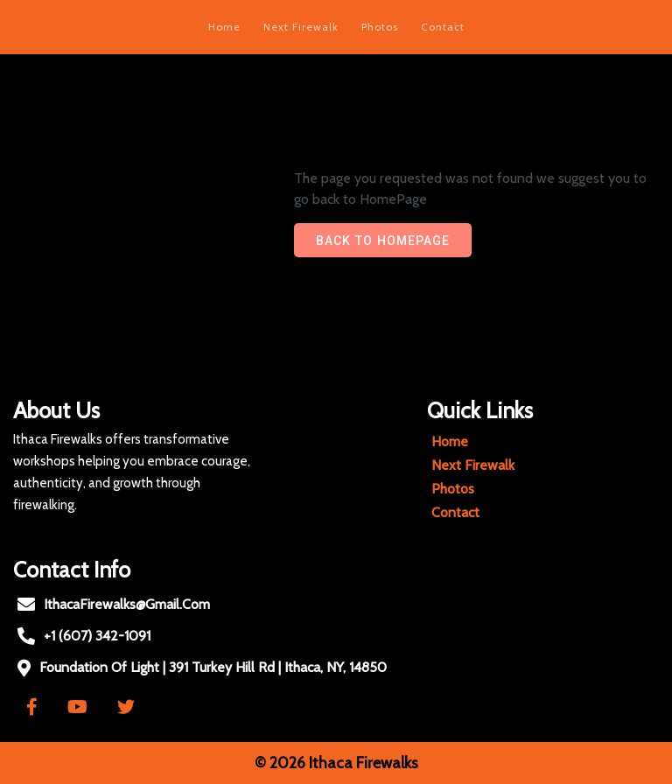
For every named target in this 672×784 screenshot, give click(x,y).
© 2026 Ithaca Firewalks (336, 763)
